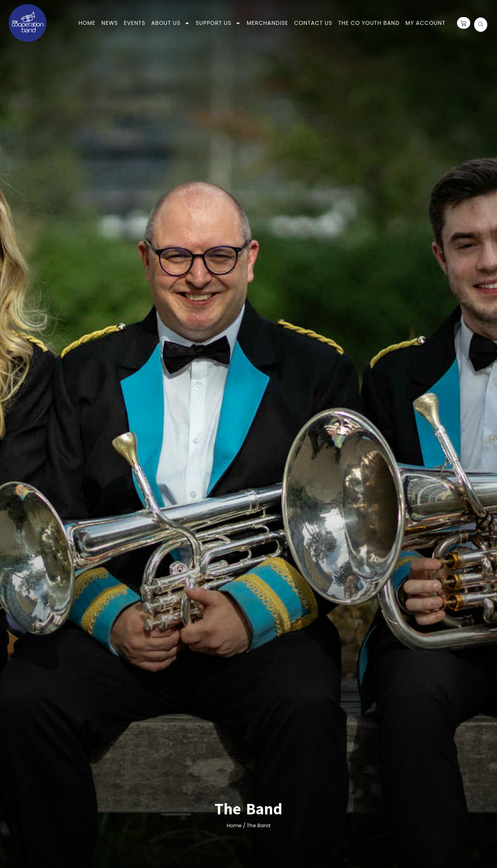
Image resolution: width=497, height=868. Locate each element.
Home (87, 23)
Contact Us (313, 23)
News (110, 23)
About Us (170, 23)
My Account (425, 23)
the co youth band (369, 23)
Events (135, 23)
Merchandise (267, 23)
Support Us (218, 23)
